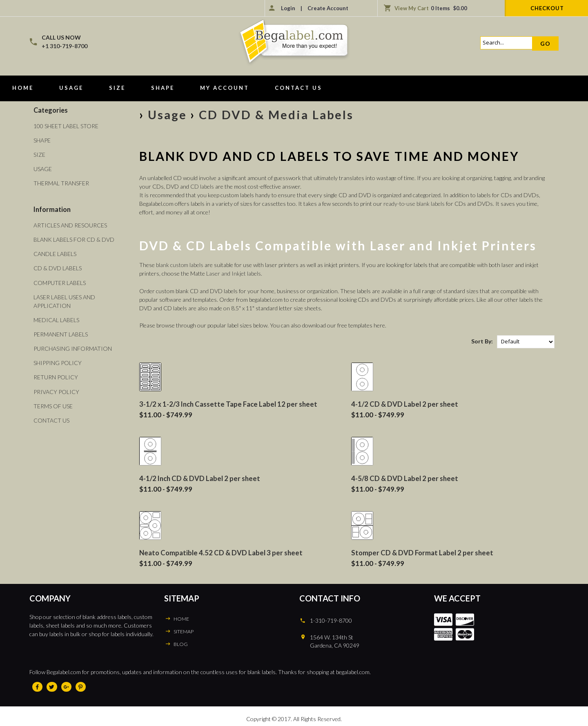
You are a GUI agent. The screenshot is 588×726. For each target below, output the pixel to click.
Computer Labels (60, 282)
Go (545, 43)
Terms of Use (53, 405)
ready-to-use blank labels (414, 204)
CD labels (202, 186)
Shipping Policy (58, 362)
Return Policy (56, 376)
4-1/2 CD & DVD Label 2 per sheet (405, 404)
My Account (225, 88)
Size (117, 88)
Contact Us (298, 88)
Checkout (547, 8)
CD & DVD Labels (58, 268)
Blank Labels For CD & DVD (74, 239)
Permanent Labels (61, 333)
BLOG (180, 643)
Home (23, 88)
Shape (163, 88)
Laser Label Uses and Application (64, 301)
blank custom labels (180, 265)
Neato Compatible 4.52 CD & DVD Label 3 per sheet (221, 552)
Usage (71, 88)
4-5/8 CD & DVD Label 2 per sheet (405, 478)
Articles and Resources (70, 225)
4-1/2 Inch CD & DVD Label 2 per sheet (200, 478)
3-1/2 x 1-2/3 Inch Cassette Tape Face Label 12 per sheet (229, 404)
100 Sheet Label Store (66, 126)
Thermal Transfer (61, 183)
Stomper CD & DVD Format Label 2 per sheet (422, 552)
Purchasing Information (73, 348)
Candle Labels (55, 253)
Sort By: (482, 341)
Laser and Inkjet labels (234, 273)
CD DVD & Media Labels (279, 114)
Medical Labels (56, 319)
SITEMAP (184, 630)
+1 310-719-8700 (65, 46)
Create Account (328, 8)
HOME (181, 618)
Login (288, 8)
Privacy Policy (56, 391)
